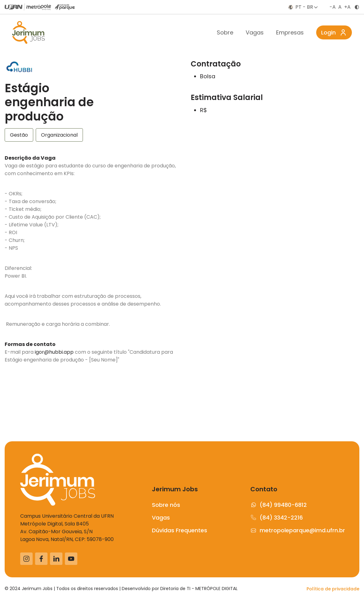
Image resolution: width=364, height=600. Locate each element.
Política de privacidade (333, 589)
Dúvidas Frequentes (180, 530)
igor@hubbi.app (54, 352)
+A (347, 7)
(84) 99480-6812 (279, 505)
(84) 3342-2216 (277, 518)
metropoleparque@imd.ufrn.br (297, 530)
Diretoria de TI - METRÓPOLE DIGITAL (199, 589)
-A (333, 7)
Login (334, 32)
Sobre (225, 32)
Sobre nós (166, 505)
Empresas (290, 32)
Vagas (255, 32)
